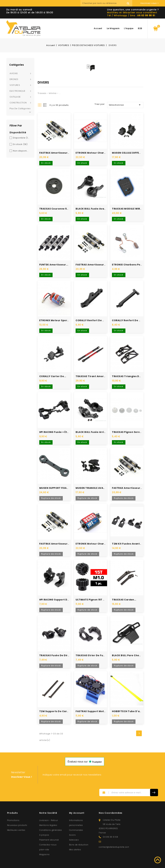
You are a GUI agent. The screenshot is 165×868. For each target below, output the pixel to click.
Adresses (74, 828)
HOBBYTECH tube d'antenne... (132, 700)
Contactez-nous (48, 833)
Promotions (13, 809)
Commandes (76, 819)
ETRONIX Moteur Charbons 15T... (96, 152)
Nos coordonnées (111, 802)
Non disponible (21, 151)
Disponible (21, 138)
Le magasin (113, 28)
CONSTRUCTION (18, 103)
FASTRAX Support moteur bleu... (96, 700)
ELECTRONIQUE (18, 91)
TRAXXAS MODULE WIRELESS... (131, 207)
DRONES (14, 79)
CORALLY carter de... (53, 371)
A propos (44, 824)
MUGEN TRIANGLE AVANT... (92, 481)
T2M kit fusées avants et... (129, 536)
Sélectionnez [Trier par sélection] (125, 105)
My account (77, 802)
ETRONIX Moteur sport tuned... (60, 316)
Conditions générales (51, 819)
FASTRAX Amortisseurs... (55, 152)
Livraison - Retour (49, 809)
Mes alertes (75, 838)
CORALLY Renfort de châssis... (95, 316)
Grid (40, 105)
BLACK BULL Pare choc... (127, 645)
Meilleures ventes (16, 819)
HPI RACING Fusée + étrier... (57, 426)
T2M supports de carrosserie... (60, 700)
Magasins (44, 843)
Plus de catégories (20, 110)
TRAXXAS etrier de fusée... (93, 645)
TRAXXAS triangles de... (128, 371)
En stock (20, 144)
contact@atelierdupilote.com (114, 836)
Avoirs (72, 824)
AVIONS (14, 73)
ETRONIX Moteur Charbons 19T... (96, 536)
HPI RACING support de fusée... (59, 590)
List (45, 105)
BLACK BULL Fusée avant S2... (94, 207)
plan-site (44, 838)
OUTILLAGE (15, 97)
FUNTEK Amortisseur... (54, 262)
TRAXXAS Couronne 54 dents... (59, 207)
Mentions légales (48, 814)
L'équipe (129, 28)
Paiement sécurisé (49, 828)
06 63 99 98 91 (146, 15)
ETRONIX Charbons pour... (129, 262)
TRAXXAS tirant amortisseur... (95, 371)
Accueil (98, 28)
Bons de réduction (79, 833)
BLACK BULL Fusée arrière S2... (95, 426)
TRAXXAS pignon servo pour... (131, 426)
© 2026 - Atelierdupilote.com (83, 864)
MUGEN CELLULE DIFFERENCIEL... (132, 152)
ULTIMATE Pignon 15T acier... (94, 590)
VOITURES (15, 85)
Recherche (128, 3)
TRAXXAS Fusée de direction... (59, 645)
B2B (140, 28)
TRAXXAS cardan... (124, 590)
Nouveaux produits (17, 814)
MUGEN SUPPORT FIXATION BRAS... (61, 481)
